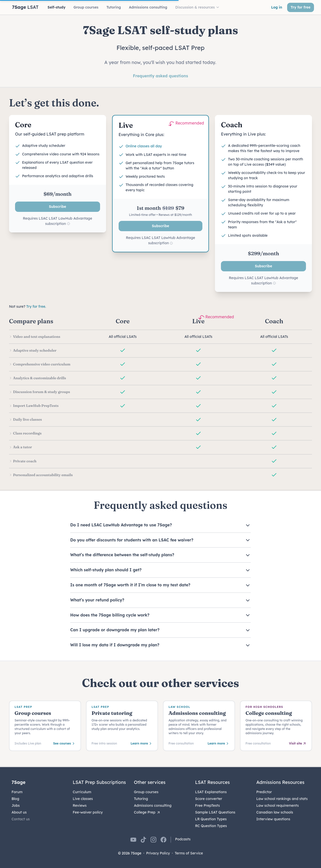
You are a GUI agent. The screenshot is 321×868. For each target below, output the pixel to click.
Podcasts (183, 839)
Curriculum (82, 792)
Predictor (264, 792)
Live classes (83, 799)
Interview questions (273, 819)
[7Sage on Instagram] (153, 840)
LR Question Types (211, 819)
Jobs (16, 805)
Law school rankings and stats (282, 799)
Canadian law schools (275, 812)
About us (19, 812)
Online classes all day (144, 146)
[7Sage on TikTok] (143, 840)
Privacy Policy (158, 853)
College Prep (147, 812)
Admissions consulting (153, 805)
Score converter (209, 799)
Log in (277, 7)
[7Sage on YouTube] (133, 840)
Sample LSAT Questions (215, 812)
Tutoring (141, 799)
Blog (15, 799)
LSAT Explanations (211, 792)
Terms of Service (189, 853)
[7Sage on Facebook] (164, 840)
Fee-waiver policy (88, 812)
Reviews (80, 805)
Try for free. (36, 306)
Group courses (146, 792)
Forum (17, 792)
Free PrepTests (207, 805)
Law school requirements (277, 805)
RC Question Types (211, 826)
